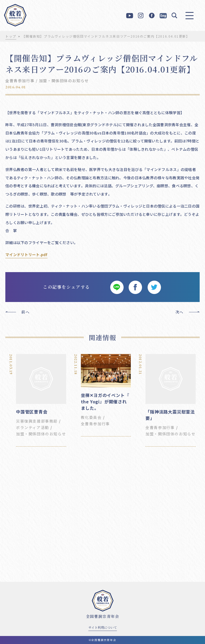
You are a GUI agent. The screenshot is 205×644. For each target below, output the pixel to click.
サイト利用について (103, 627)
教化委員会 (91, 417)
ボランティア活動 (33, 427)
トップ (11, 36)
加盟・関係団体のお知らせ (64, 81)
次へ (180, 312)
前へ (25, 312)
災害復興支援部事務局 (37, 421)
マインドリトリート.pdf (26, 255)
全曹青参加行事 (20, 81)
